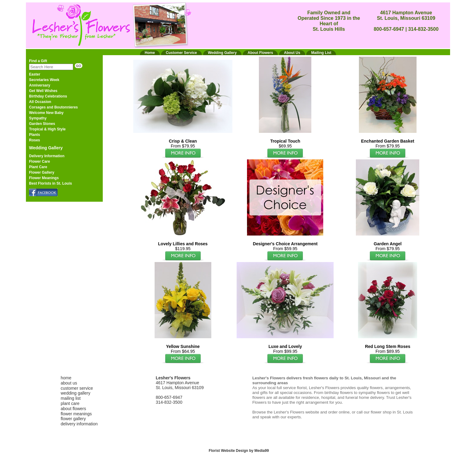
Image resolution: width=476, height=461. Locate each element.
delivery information (79, 424)
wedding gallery (75, 393)
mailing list (71, 398)
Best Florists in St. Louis (50, 183)
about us (69, 383)
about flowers (73, 409)
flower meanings (76, 414)
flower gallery (73, 419)
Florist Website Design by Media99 (239, 451)
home (66, 378)
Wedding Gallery (46, 148)
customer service (77, 388)
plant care (70, 403)
